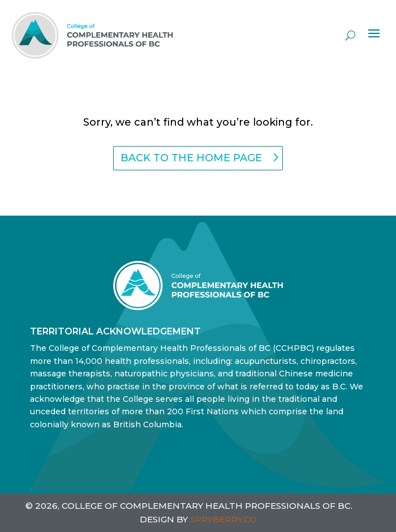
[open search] (350, 35)
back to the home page (191, 158)
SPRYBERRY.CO (223, 519)
